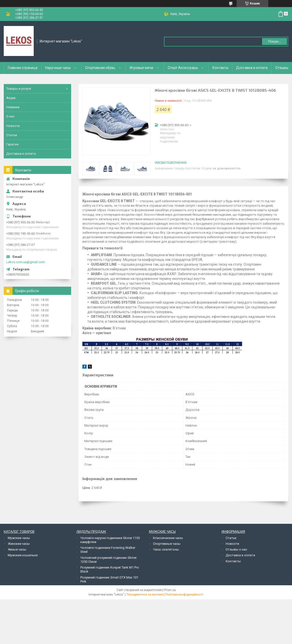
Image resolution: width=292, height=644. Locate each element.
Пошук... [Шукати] (274, 41)
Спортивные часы (167, 544)
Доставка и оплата (252, 68)
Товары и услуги (19, 89)
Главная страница (23, 68)
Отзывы (282, 68)
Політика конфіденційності (184, 595)
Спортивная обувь (100, 68)
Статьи (12, 135)
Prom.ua (170, 590)
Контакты (220, 68)
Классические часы (168, 538)
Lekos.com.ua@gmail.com (26, 262)
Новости (13, 126)
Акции (11, 98)
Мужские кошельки (23, 555)
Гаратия (12, 144)
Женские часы (19, 544)
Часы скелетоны (166, 549)
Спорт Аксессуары (183, 68)
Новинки (13, 107)
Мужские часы (19, 538)
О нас (10, 116)
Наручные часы (58, 68)
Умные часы (17, 549)
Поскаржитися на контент (145, 595)
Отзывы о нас (236, 549)
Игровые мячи (142, 68)
